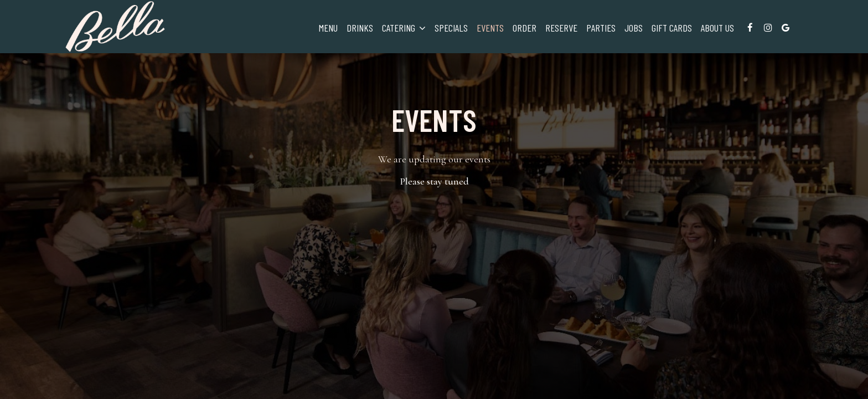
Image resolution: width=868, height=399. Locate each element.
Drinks (360, 28)
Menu (328, 28)
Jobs (634, 28)
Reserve (561, 28)
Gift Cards (672, 28)
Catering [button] (404, 28)
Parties (601, 28)
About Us (717, 28)
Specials (451, 28)
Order (525, 28)
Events (490, 28)
